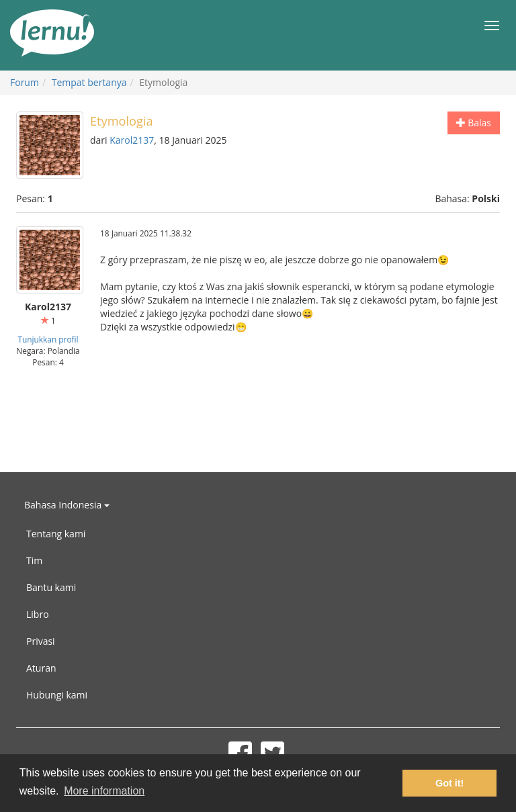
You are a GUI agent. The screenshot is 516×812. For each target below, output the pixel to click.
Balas (474, 123)
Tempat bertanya (89, 82)
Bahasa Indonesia (67, 505)
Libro (38, 614)
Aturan (41, 668)
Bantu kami (51, 587)
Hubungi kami (57, 695)
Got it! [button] (449, 783)
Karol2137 (132, 140)
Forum (25, 82)
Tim (34, 560)
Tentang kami (56, 534)
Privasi (41, 641)
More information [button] (104, 791)
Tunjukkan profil (48, 339)
